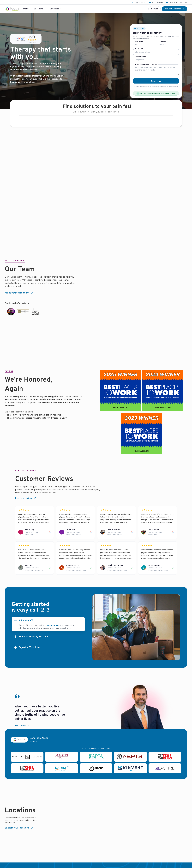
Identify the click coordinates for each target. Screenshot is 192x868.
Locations (40, 9)
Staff (26, 9)
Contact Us (156, 81)
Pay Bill (154, 9)
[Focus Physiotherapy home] (12, 9)
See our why (22, 725)
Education (56, 9)
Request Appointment (174, 9)
